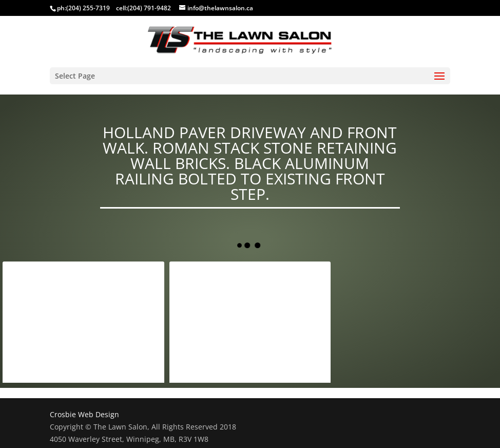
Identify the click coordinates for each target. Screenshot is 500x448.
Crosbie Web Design (84, 414)
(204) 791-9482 (149, 8)
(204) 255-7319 (88, 8)
